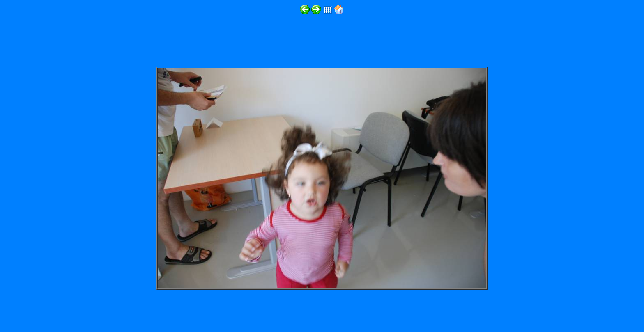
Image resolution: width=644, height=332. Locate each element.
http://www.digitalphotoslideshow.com (114, 308)
